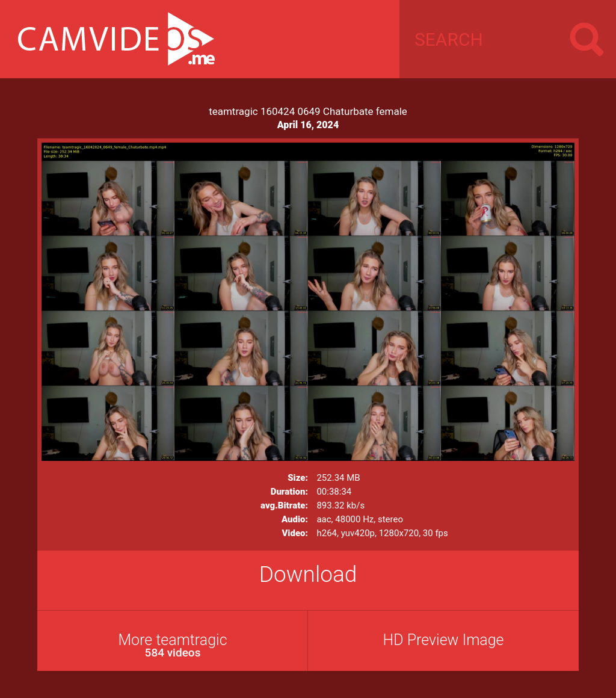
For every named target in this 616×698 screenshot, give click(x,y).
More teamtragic (173, 645)
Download (308, 574)
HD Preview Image (443, 640)
